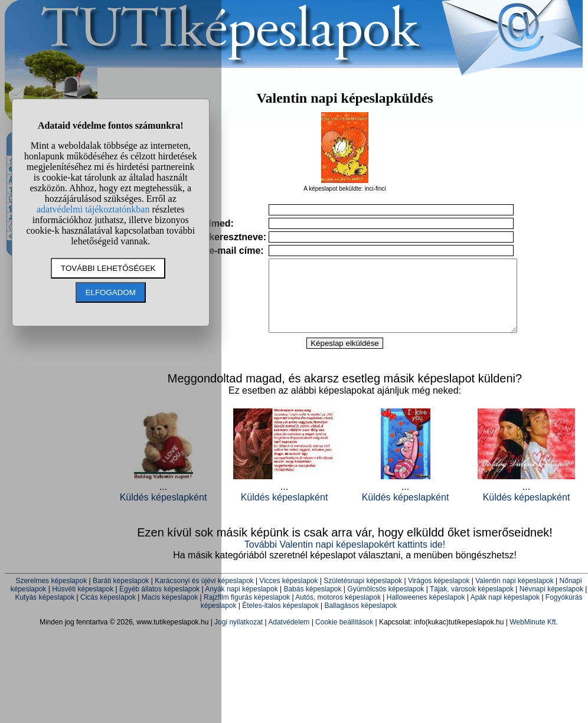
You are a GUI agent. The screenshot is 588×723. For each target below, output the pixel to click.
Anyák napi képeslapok (241, 603)
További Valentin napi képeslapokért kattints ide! (345, 559)
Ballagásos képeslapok (360, 620)
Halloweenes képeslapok (426, 611)
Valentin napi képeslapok (514, 595)
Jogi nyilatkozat (239, 636)
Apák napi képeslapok (505, 611)
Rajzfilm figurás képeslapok (247, 611)
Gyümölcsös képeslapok (386, 603)
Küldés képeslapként (285, 511)
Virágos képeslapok (439, 595)
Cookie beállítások (344, 636)
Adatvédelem (289, 636)
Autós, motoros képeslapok (338, 611)
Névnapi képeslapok (551, 603)
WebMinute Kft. (534, 636)
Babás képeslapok (312, 603)
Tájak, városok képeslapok (472, 603)
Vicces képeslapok (288, 595)
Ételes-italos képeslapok (280, 620)
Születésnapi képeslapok (363, 595)
